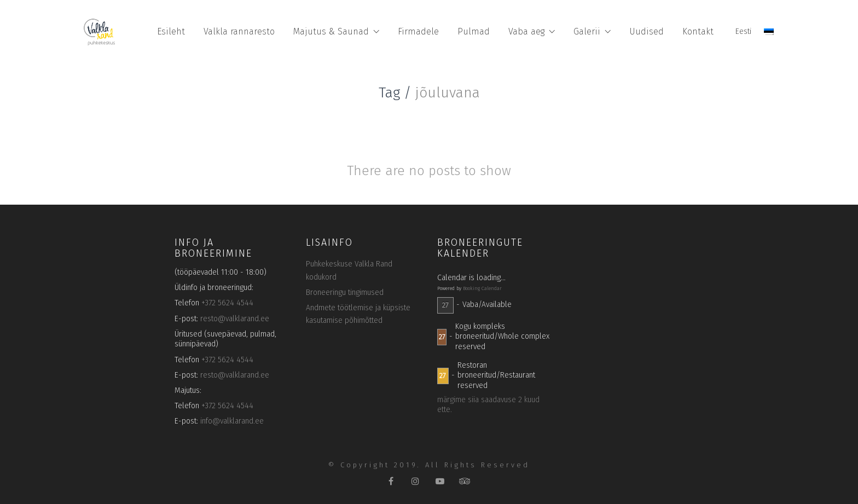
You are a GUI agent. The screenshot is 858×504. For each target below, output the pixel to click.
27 (445, 305)
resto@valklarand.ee (235, 319)
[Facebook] (391, 481)
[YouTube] (440, 481)
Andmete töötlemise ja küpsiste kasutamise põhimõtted (358, 314)
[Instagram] (416, 481)
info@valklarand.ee (232, 421)
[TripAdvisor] (465, 481)
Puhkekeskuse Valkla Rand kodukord (349, 271)
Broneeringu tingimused (345, 292)
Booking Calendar (482, 288)
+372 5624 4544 (227, 303)
